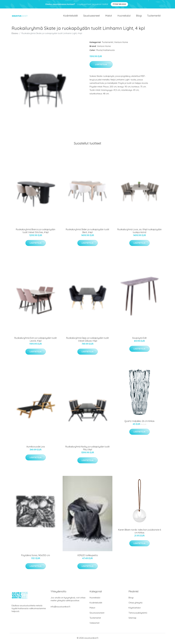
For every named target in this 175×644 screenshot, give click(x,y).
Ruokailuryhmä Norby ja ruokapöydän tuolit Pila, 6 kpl (87, 450)
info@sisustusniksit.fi (60, 608)
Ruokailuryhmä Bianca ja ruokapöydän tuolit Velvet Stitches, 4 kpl (36, 232)
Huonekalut (124, 16)
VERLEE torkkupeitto (88, 557)
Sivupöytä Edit (139, 339)
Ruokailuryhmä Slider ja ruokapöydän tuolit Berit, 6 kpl (87, 232)
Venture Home (121, 44)
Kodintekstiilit (70, 16)
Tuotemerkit (154, 16)
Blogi (139, 16)
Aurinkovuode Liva (36, 448)
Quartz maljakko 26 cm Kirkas (139, 422)
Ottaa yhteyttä (135, 604)
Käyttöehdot (135, 609)
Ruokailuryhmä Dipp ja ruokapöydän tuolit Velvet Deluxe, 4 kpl (87, 341)
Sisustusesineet (92, 16)
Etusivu (15, 35)
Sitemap (132, 619)
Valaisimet (94, 624)
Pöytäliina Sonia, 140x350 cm (36, 557)
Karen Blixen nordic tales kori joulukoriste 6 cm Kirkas (140, 533)
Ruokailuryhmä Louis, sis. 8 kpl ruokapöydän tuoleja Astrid (139, 232)
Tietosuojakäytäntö (138, 614)
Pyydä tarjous (119, 4)
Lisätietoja (101, 66)
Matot (109, 16)
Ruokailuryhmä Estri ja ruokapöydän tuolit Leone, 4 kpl (36, 341)
